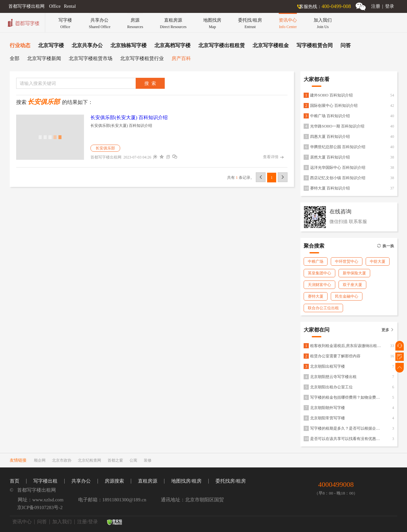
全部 (15, 58)
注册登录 (383, 6)
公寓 (133, 460)
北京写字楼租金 (271, 45)
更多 (388, 330)
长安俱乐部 (105, 148)
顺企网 (40, 460)
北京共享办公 (87, 45)
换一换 (386, 246)
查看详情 (273, 157)
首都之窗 (115, 460)
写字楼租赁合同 (315, 45)
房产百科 (181, 58)
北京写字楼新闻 (44, 58)
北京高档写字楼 (172, 45)
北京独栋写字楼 (129, 45)
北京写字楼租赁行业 (142, 58)
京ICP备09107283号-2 (40, 507)
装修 (148, 460)
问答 (346, 45)
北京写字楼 (51, 45)
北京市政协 (62, 460)
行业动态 (20, 45)
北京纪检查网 (89, 460)
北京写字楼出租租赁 (222, 45)
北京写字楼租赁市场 (91, 58)
